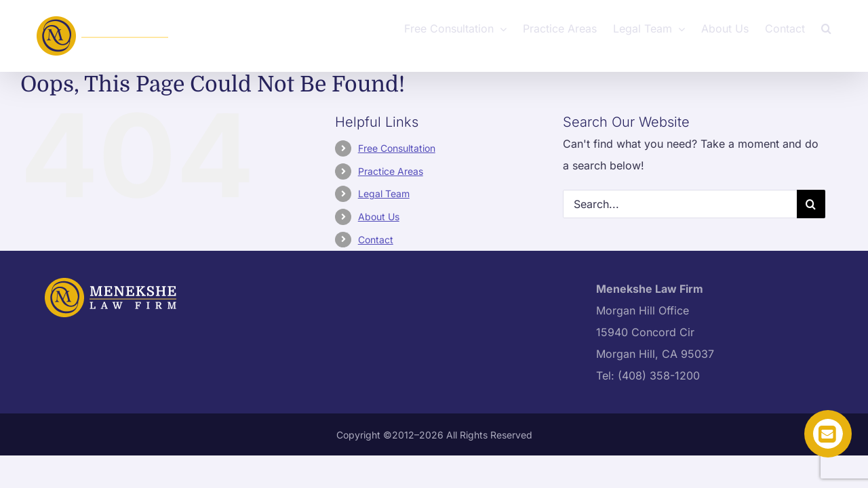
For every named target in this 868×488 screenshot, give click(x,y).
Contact (376, 240)
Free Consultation (397, 148)
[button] (843, 27)
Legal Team (384, 194)
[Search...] (680, 204)
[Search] (811, 204)
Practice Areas (391, 171)
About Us (379, 217)
